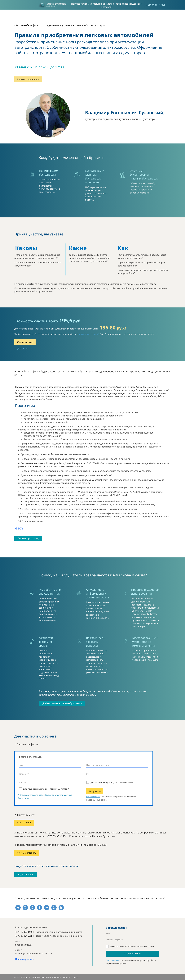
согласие (98, 782)
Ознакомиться (93, 797)
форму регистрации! (88, 334)
